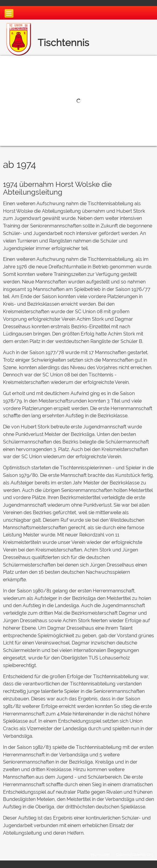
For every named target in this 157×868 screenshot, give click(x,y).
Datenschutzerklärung (135, 854)
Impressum (100, 854)
